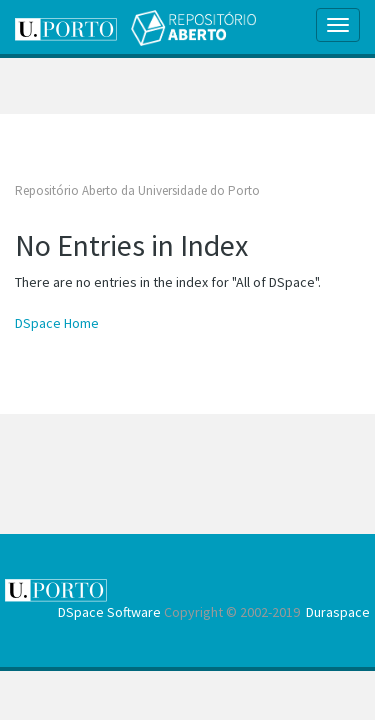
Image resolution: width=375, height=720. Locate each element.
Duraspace (338, 612)
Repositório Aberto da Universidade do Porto (137, 190)
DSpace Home (57, 323)
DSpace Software (109, 612)
